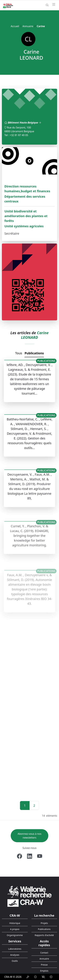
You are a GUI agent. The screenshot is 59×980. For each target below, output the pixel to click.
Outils (15, 961)
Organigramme (15, 935)
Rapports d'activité (44, 935)
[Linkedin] (30, 856)
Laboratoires (15, 949)
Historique (15, 923)
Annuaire (28, 26)
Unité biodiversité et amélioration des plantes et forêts (26, 216)
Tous (19, 353)
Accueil (15, 26)
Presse (44, 965)
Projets (44, 923)
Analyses (15, 955)
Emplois (44, 971)
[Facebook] (20, 856)
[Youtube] (40, 856)
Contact (44, 953)
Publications (34, 353)
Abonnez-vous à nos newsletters (29, 836)
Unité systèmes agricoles (24, 226)
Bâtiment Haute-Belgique (24, 123)
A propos (15, 929)
